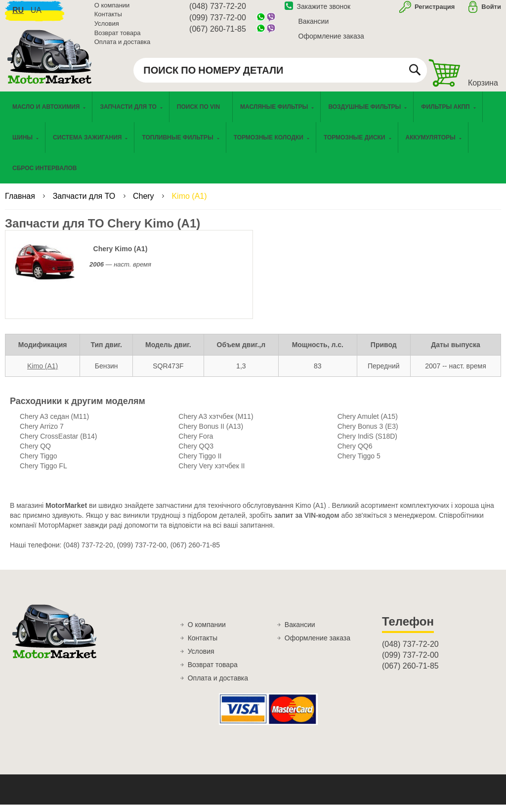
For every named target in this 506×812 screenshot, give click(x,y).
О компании (112, 10)
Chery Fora (196, 444)
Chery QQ (35, 453)
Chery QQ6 (355, 453)
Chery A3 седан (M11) (54, 424)
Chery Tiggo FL (43, 473)
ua (36, 15)
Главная (21, 203)
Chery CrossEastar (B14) (58, 444)
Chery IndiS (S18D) (367, 444)
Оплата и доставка (123, 47)
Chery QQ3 (196, 453)
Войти (491, 12)
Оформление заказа (331, 41)
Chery (145, 203)
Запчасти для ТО (85, 203)
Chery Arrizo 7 (42, 434)
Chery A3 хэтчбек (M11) (216, 424)
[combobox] (280, 75)
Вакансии (314, 26)
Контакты (108, 20)
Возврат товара (118, 38)
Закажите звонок (318, 11)
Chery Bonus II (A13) (211, 434)
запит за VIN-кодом (307, 523)
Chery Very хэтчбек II (211, 473)
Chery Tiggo (38, 463)
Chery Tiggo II (200, 463)
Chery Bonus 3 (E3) (368, 434)
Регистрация (434, 12)
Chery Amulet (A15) (368, 424)
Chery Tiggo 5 (359, 463)
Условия (107, 28)
